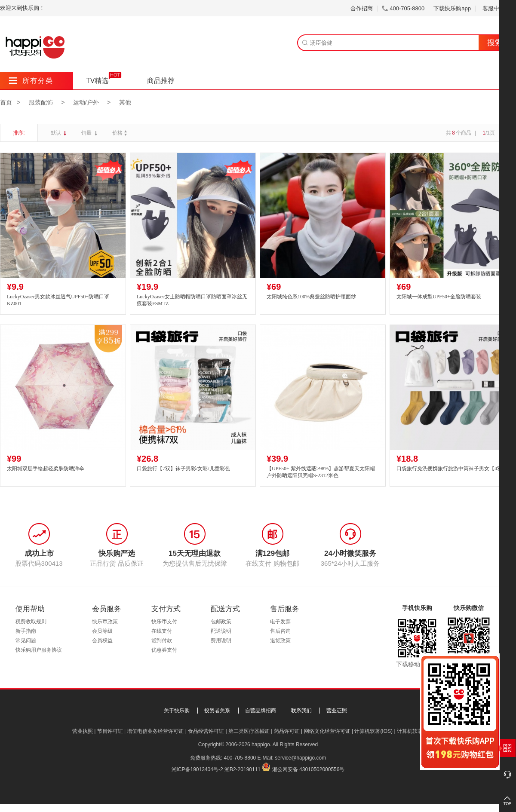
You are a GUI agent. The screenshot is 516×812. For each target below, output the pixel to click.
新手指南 (26, 631)
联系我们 (301, 711)
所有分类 (31, 81)
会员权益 (102, 640)
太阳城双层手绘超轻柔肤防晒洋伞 (46, 469)
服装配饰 (41, 102)
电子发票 (280, 622)
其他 (125, 102)
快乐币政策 (105, 622)
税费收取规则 (31, 622)
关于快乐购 (177, 711)
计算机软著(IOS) (373, 731)
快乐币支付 (164, 622)
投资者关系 (217, 711)
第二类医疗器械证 (249, 731)
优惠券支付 (164, 650)
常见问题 (26, 640)
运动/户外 (86, 102)
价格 (121, 133)
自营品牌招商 (261, 711)
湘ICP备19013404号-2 (197, 769)
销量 (87, 133)
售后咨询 (280, 631)
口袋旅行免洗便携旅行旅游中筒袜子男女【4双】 (452, 469)
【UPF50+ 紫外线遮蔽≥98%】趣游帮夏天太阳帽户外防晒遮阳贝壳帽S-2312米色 (321, 472)
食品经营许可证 (206, 731)
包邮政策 (221, 622)
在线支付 (162, 631)
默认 (57, 133)
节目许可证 (110, 731)
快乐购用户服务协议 (39, 650)
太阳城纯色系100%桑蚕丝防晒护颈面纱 (311, 297)
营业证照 (337, 711)
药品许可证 (287, 731)
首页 (6, 102)
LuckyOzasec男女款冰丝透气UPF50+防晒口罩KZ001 (58, 300)
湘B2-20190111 (243, 769)
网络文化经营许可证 (327, 731)
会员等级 (102, 631)
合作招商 (362, 8)
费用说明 (221, 640)
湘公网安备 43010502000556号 (309, 769)
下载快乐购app (452, 8)
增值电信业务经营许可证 (155, 731)
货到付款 (162, 640)
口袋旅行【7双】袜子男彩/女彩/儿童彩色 (183, 469)
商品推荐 (161, 81)
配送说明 (221, 631)
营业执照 (83, 731)
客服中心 (497, 8)
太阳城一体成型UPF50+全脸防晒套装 (439, 297)
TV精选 (97, 81)
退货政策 (280, 640)
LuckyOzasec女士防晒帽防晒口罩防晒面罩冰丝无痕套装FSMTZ (192, 300)
